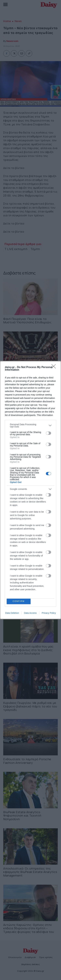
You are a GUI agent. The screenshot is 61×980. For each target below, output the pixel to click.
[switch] (48, 433)
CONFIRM (19, 601)
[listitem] (30, 426)
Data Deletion (12, 613)
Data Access (30, 613)
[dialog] (30, 490)
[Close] (55, 367)
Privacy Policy (49, 613)
